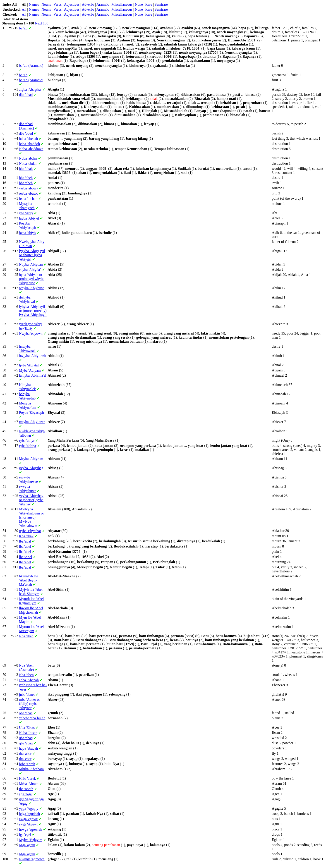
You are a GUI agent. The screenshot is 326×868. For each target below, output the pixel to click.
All (24, 9)
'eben (26, 636)
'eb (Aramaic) (31, 80)
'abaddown (31, 149)
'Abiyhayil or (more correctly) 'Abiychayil (33, 311)
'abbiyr (28, 446)
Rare (149, 4)
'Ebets (27, 728)
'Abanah (29, 680)
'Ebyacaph (31, 412)
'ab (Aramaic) (31, 66)
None (139, 4)
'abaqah (28, 748)
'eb (23, 75)
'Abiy (26, 213)
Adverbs (88, 4)
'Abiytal (29, 365)
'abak (26, 536)
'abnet (27, 695)
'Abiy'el (29, 218)
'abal (25, 541)
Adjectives (72, 4)
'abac (26, 713)
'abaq (26, 738)
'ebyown (31, 334)
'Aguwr (28, 824)
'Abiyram (31, 459)
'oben (26, 675)
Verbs (58, 4)
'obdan (28, 164)
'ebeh (26, 183)
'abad (26, 95)
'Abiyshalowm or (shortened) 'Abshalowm (31, 517)
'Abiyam (30, 370)
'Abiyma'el (33, 375)
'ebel (25, 562)
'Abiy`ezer (32, 422)
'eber (25, 759)
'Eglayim (31, 840)
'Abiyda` (30, 270)
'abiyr (27, 441)
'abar (25, 754)
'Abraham (31, 769)
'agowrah (31, 829)
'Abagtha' (30, 90)
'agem (27, 854)
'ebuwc (28, 193)
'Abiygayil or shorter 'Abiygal (32, 255)
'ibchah (28, 199)
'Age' (26, 794)
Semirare (161, 4)
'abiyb (27, 233)
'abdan (28, 158)
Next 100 (42, 23)
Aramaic (103, 4)
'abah (26, 169)
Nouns (46, 4)
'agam (27, 845)
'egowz (28, 819)
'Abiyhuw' (32, 288)
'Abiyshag (31, 468)
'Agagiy (29, 809)
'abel (25, 546)
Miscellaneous (122, 4)
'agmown (32, 859)
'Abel (26, 557)
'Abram (29, 784)
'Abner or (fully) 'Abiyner (30, 704)
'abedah (28, 139)
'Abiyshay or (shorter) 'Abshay (31, 500)
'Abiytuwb (32, 356)
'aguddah (29, 814)
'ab (23, 28)
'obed (26, 133)
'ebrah (27, 764)
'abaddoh (29, 144)
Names (34, 4)
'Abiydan (31, 264)
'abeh (26, 178)
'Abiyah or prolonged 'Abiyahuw (32, 279)
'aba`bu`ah (32, 718)
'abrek (27, 778)
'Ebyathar (30, 531)
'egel (25, 835)
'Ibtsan (28, 733)
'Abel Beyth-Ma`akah (29, 580)
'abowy (29, 188)
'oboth (26, 789)
